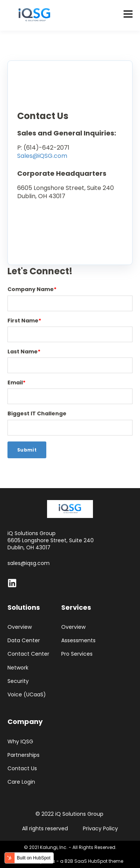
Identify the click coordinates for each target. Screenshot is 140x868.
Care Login (21, 782)
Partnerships (24, 755)
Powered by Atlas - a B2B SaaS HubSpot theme (70, 861)
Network (18, 668)
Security (18, 681)
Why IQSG (20, 742)
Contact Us (22, 769)
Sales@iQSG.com (42, 156)
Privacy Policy (100, 828)
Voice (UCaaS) (27, 695)
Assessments (78, 641)
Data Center (24, 641)
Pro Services (77, 654)
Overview (20, 627)
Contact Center (28, 654)
